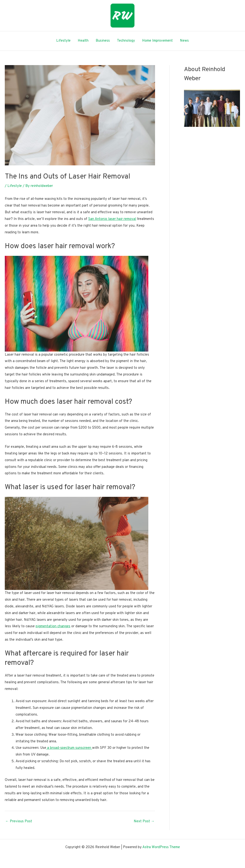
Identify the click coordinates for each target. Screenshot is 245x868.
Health (83, 41)
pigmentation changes (53, 626)
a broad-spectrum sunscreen (69, 748)
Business (103, 41)
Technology (126, 41)
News (184, 41)
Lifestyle (63, 41)
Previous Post (19, 821)
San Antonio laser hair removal (112, 219)
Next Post (144, 821)
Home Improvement (157, 41)
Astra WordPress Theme (161, 847)
